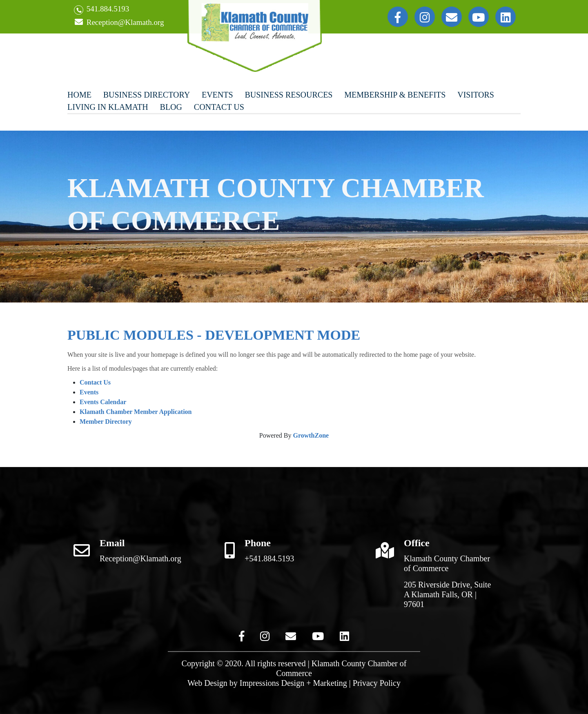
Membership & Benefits (395, 95)
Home (79, 95)
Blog (171, 107)
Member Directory (106, 422)
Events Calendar (103, 402)
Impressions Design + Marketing (293, 683)
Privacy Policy (377, 683)
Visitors (476, 95)
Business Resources (288, 95)
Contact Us (219, 107)
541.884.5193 (101, 10)
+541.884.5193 (269, 558)
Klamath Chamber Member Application (136, 412)
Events (217, 95)
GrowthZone (311, 435)
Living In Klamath (108, 107)
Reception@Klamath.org (119, 23)
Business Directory (147, 95)
